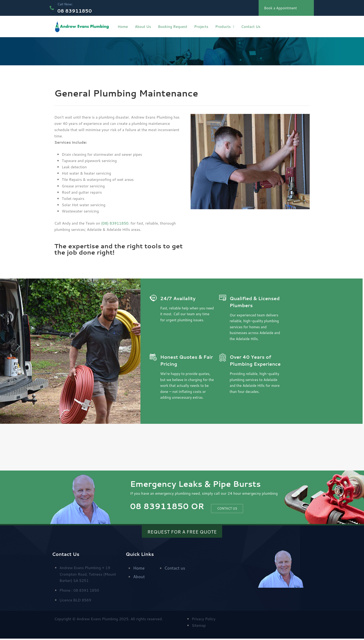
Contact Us (251, 26)
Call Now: (67, 4)
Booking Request (172, 26)
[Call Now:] (52, 8)
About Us (143, 26)
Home (123, 26)
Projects (201, 26)
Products (225, 26)
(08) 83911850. (115, 223)
